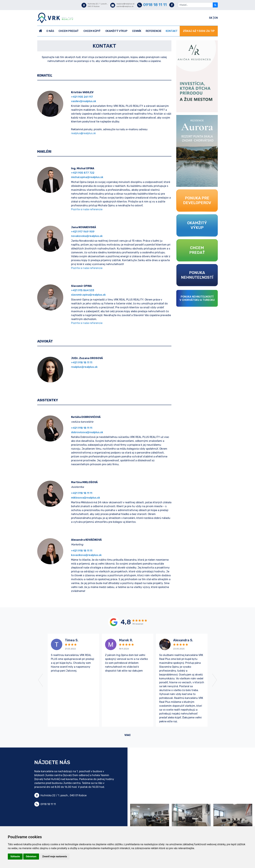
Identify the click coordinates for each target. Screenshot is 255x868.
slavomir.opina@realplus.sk (88, 295)
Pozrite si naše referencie (87, 209)
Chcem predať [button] (69, 31)
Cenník (137, 31)
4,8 (126, 622)
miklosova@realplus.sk (86, 498)
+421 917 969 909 (83, 232)
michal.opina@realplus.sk (87, 177)
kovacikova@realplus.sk (86, 555)
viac (128, 735)
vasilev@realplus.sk (84, 101)
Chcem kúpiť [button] (92, 31)
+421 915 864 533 (83, 290)
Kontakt (172, 31)
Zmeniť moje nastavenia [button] (55, 856)
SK (211, 18)
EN (216, 18)
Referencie (154, 31)
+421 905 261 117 (82, 97)
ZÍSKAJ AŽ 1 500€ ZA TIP (199, 31)
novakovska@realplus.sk (87, 236)
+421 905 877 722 (83, 173)
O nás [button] (50, 31)
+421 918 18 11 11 (82, 363)
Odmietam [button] (31, 856)
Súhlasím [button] (15, 856)
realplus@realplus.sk (83, 133)
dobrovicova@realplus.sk (87, 432)
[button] (49, 680)
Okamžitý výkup (116, 31)
